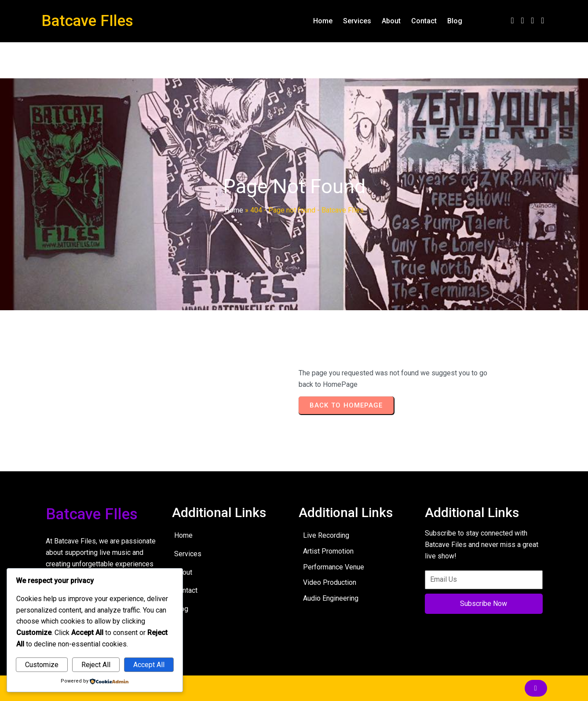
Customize (42, 665)
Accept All (149, 665)
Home (234, 210)
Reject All (96, 665)
